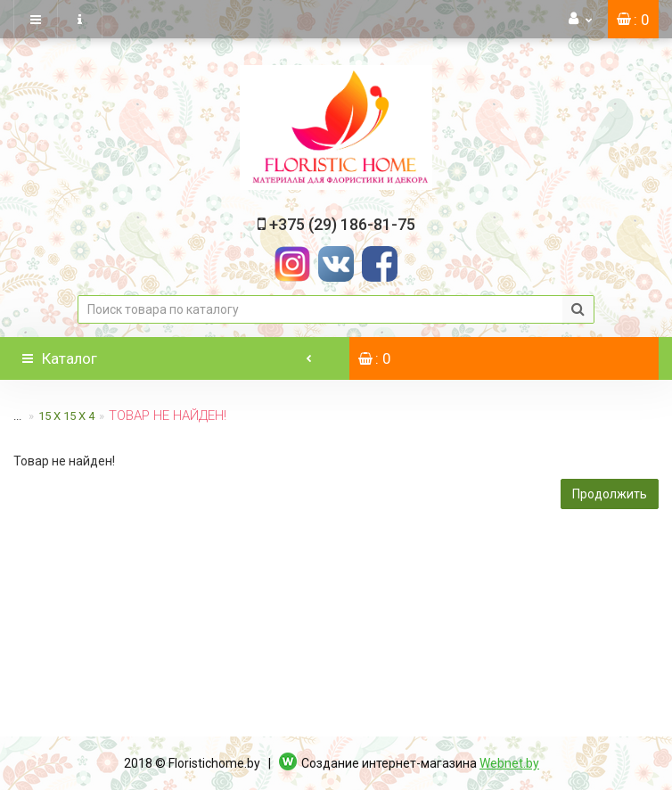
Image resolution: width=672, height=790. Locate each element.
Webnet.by (509, 763)
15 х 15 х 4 (66, 416)
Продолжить (610, 494)
